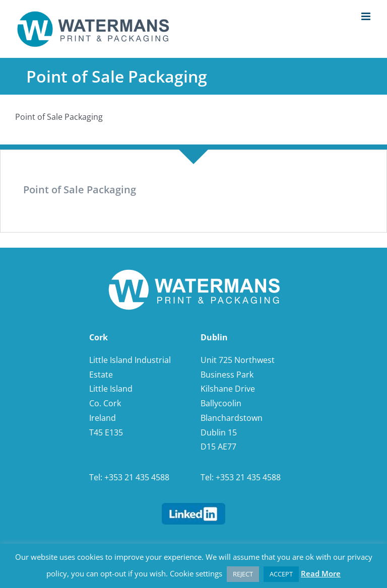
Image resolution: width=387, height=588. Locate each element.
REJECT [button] (243, 574)
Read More (321, 573)
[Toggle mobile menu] (367, 16)
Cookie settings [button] (196, 573)
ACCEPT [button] (281, 574)
